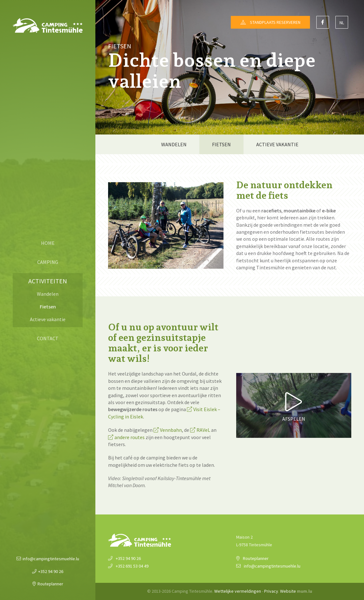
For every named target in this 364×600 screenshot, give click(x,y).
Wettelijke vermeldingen (238, 591)
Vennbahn (171, 430)
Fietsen (48, 307)
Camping (48, 262)
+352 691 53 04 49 (132, 566)
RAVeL (203, 430)
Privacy (271, 591)
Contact (48, 338)
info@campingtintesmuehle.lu (51, 559)
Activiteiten (48, 281)
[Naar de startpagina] (48, 25)
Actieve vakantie (48, 319)
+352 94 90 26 (51, 571)
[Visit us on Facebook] (323, 22)
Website (288, 591)
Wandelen (48, 294)
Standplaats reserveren (275, 22)
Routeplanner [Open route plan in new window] (50, 584)
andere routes (130, 437)
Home (48, 243)
